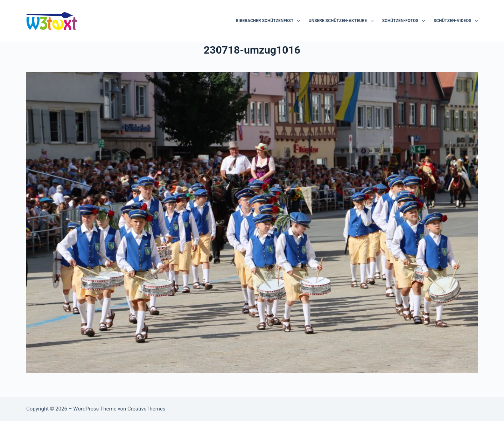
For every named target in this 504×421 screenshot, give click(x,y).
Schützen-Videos (456, 21)
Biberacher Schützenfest (269, 21)
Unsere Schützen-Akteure (342, 21)
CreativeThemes (146, 409)
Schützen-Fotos (405, 21)
